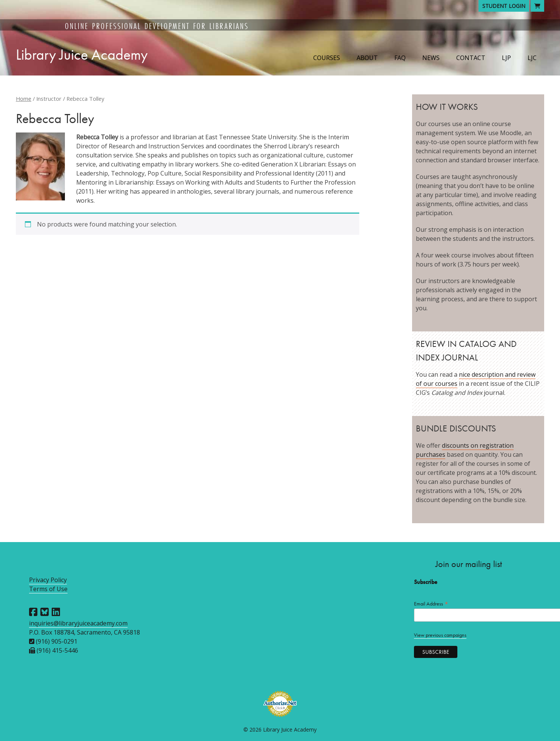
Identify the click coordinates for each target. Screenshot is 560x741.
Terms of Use (48, 589)
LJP (506, 58)
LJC (532, 58)
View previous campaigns (440, 635)
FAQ (400, 58)
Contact (471, 58)
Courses (327, 58)
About (367, 58)
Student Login (504, 6)
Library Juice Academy (82, 55)
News (431, 58)
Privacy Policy (48, 580)
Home (24, 99)
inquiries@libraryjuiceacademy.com (78, 623)
